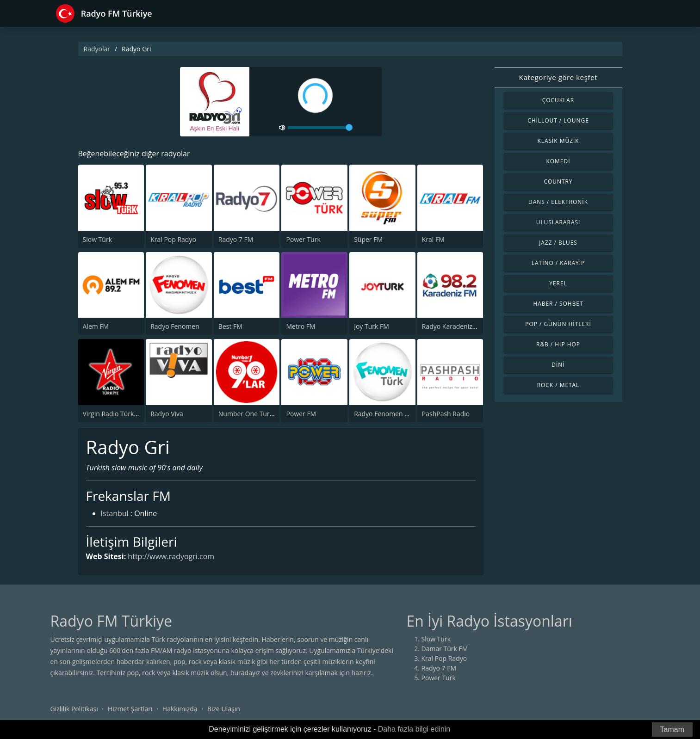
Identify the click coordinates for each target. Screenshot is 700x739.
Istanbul (115, 513)
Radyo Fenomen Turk (386, 414)
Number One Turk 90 (250, 414)
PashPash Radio (446, 414)
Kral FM (433, 239)
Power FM (301, 414)
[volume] (320, 128)
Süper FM (368, 239)
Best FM (230, 326)
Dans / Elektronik (558, 202)
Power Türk (303, 239)
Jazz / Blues (558, 243)
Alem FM (96, 326)
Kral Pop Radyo (173, 239)
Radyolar (97, 49)
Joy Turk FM (372, 326)
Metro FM (300, 326)
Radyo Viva (167, 414)
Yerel (558, 283)
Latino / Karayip (558, 263)
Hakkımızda (180, 709)
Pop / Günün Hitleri (558, 324)
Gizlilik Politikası (74, 709)
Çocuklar (558, 100)
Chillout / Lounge (558, 120)
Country (558, 182)
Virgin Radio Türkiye (113, 414)
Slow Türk (98, 239)
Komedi (558, 161)
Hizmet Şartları (130, 709)
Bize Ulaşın (224, 709)
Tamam (672, 730)
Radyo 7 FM (236, 239)
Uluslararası (558, 222)
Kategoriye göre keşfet (558, 77)
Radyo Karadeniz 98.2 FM (460, 326)
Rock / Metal (558, 385)
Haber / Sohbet (558, 304)
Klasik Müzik (558, 141)
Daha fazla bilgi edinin (414, 729)
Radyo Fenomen (175, 326)
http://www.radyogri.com (171, 556)
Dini (558, 365)
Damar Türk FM (445, 649)
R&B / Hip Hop (558, 344)
